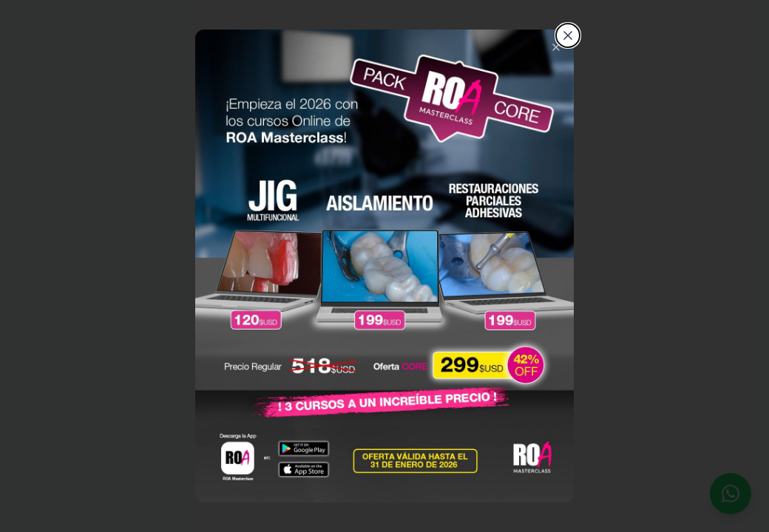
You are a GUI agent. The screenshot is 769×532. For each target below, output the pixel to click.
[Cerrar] (568, 35)
